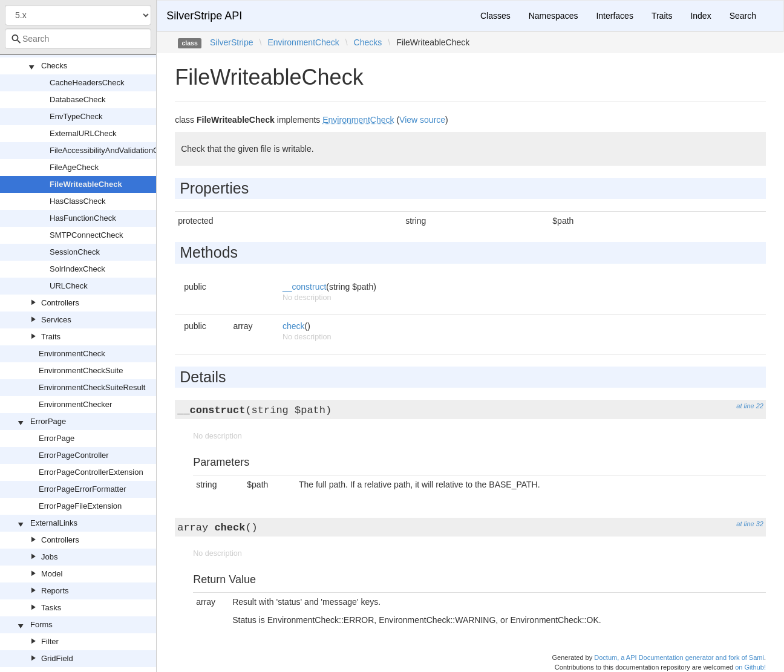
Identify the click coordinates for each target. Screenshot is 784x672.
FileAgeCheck (74, 167)
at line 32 (750, 524)
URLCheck (69, 286)
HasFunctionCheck (83, 218)
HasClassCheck (77, 201)
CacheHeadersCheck (87, 83)
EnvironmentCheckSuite (81, 370)
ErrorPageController (74, 455)
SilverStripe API (204, 16)
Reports (55, 591)
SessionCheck (75, 252)
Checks (54, 66)
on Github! (750, 667)
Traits (51, 337)
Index (701, 16)
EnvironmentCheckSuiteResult (92, 387)
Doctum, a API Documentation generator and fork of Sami (679, 657)
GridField (57, 658)
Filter (50, 641)
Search (743, 16)
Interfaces (614, 16)
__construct (304, 287)
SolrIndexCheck (77, 269)
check (294, 326)
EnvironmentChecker (75, 404)
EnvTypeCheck (76, 116)
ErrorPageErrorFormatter (82, 489)
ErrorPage (48, 421)
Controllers (60, 303)
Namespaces (554, 16)
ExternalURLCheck (83, 133)
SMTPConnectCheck (86, 235)
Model (52, 574)
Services (56, 320)
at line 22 (750, 406)
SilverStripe (232, 42)
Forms (41, 625)
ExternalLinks (54, 523)
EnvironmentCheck (72, 354)
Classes (495, 16)
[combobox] (78, 39)
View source (422, 120)
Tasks (51, 608)
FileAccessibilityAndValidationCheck (113, 150)
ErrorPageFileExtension (80, 506)
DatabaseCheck (78, 99)
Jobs (49, 557)
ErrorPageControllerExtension (91, 472)
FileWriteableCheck (86, 184)
